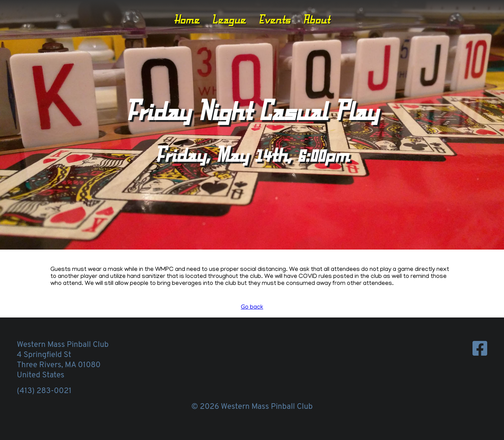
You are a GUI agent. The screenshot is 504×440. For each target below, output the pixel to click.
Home (187, 19)
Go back (252, 308)
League (229, 19)
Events (274, 19)
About (316, 19)
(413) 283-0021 (44, 391)
